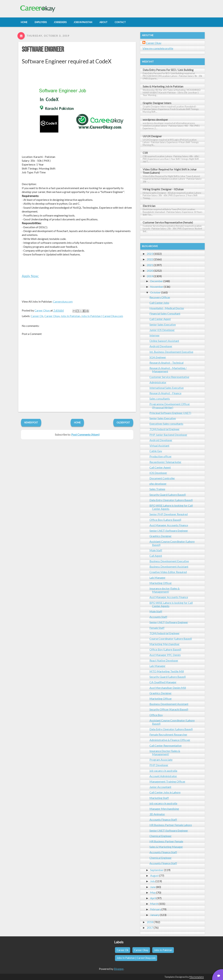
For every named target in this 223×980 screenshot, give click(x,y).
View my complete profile (158, 48)
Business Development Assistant (169, 566)
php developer (158, 484)
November (157, 287)
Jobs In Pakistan (70, 316)
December (157, 281)
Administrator (158, 382)
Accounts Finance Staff (163, 819)
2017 (150, 928)
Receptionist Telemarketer (165, 462)
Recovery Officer (160, 297)
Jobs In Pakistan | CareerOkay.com (102, 316)
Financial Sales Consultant (165, 313)
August (154, 876)
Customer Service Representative (169, 377)
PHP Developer (159, 765)
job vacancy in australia (163, 771)
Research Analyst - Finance (165, 393)
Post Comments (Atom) (85, 434)
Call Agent (156, 556)
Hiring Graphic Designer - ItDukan (163, 189)
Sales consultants (160, 399)
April (153, 898)
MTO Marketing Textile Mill (167, 671)
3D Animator (157, 814)
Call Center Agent (160, 319)
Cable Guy (156, 451)
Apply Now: (30, 276)
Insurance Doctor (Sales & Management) (165, 753)
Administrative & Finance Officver (170, 740)
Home (77, 423)
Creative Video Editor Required (168, 572)
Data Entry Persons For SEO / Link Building (168, 70)
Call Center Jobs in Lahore (165, 792)
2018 (150, 922)
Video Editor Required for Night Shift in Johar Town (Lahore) (170, 171)
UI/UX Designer (152, 136)
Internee (154, 335)
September (157, 870)
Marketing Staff (159, 798)
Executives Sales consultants (166, 424)
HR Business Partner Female (166, 841)
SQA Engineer (158, 357)
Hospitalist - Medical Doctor (167, 308)
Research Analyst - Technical (166, 363)
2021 (150, 265)
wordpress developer (155, 120)
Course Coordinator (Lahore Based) (171, 639)
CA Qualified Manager (163, 682)
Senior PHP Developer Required (169, 514)
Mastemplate (197, 977)
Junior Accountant (160, 787)
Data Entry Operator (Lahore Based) (171, 500)
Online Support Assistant (164, 341)
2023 (150, 254)
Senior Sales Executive (163, 324)
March (154, 904)
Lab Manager (157, 577)
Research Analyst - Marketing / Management (168, 370)
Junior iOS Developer (162, 330)
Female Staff (157, 628)
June (153, 887)
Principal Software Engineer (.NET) (170, 413)
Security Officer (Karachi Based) (169, 709)
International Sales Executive (167, 388)
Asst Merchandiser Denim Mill (168, 688)
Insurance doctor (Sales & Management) (165, 590)
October (155, 292)
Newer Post (31, 423)
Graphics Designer (161, 536)
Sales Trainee (157, 489)
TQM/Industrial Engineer (165, 429)
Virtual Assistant (159, 445)
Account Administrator (163, 776)
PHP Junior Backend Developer (168, 435)
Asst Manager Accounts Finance (169, 525)
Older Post (123, 423)
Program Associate (161, 760)
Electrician (149, 206)
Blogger (119, 969)
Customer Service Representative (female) (168, 222)
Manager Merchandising (164, 809)
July (153, 881)
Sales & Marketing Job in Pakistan (163, 86)
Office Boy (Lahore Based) (165, 520)
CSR (145, 153)
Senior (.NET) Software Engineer (169, 531)
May (153, 892)
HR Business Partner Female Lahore (171, 825)
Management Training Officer (167, 781)
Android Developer (161, 346)
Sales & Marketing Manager (166, 847)
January (155, 915)
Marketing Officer (161, 583)
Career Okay (52, 316)
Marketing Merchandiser (165, 644)
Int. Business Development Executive (171, 352)
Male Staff (156, 550)
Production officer (161, 456)
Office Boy (156, 715)
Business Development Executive (169, 561)
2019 (150, 276)
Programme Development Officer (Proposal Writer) (170, 406)
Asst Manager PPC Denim (165, 655)
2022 (150, 259)
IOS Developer (158, 473)
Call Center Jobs (159, 303)
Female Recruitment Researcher (168, 734)
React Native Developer (164, 660)
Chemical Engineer (161, 836)
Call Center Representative (166, 745)
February (156, 909)
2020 (150, 271)
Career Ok (37, 316)
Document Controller (162, 478)
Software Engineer (43, 50)
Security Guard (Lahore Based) (168, 495)
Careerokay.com (63, 301)
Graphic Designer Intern (157, 103)
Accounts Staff (158, 617)
